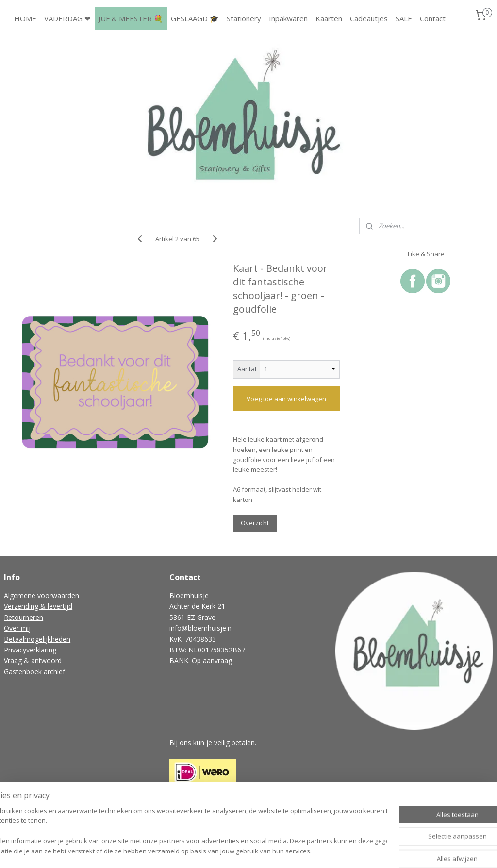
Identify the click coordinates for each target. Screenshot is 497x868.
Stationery (244, 18)
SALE (404, 18)
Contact (433, 18)
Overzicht (255, 523)
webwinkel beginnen (267, 850)
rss (230, 850)
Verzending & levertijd (38, 606)
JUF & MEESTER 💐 (131, 18)
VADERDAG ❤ (67, 18)
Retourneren (24, 617)
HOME (25, 18)
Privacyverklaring (30, 650)
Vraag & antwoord (33, 660)
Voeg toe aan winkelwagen (286, 399)
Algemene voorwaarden (41, 595)
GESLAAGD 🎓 (195, 18)
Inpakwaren (288, 18)
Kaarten (329, 18)
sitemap (210, 850)
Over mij (17, 628)
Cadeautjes (369, 18)
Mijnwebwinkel (352, 850)
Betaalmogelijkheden (37, 639)
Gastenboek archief (34, 672)
